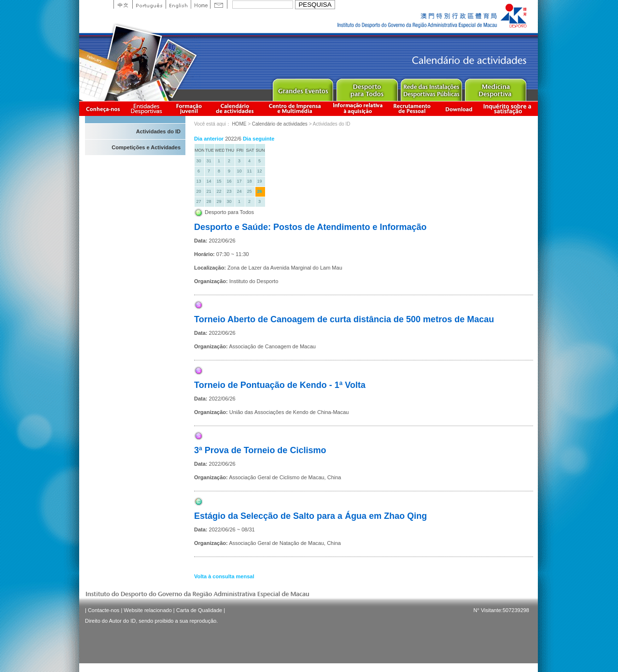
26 (259, 191)
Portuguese (149, 4)
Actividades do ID (158, 131)
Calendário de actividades (235, 108)
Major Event (302, 88)
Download (459, 108)
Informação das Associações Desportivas (148, 108)
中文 (123, 4)
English (178, 4)
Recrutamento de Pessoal (412, 108)
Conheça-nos (103, 108)
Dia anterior (209, 139)
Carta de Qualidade (199, 610)
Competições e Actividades (146, 147)
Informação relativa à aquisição (358, 108)
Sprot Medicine (495, 88)
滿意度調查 (509, 108)
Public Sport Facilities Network (431, 88)
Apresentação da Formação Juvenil (189, 108)
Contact (219, 4)
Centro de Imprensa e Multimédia (295, 108)
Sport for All (367, 88)
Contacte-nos (104, 610)
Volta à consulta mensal (224, 576)
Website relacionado (147, 610)
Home (200, 4)
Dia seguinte (259, 139)
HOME (239, 124)
